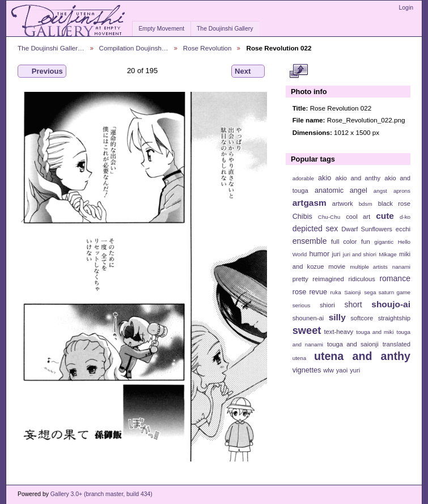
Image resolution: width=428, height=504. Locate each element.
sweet (307, 330)
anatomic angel (341, 190)
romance (395, 278)
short (353, 304)
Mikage (388, 254)
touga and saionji (353, 344)
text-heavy (338, 332)
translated (397, 344)
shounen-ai (308, 318)
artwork (343, 204)
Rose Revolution (207, 48)
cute (385, 216)
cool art (358, 217)
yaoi (342, 370)
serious (302, 305)
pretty (300, 279)
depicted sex (315, 228)
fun (366, 242)
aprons (402, 191)
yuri (355, 370)
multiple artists (369, 267)
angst (380, 191)
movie (337, 266)
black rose (394, 204)
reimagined (328, 279)
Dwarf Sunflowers (367, 229)
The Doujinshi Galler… (51, 48)
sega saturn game (387, 292)
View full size (298, 71)
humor (319, 254)
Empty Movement (161, 29)
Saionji (352, 292)
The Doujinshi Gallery (225, 29)
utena (300, 358)
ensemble (310, 241)
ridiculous (361, 279)
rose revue (310, 292)
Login (406, 8)
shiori (327, 305)
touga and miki (375, 332)
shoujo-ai (391, 304)
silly (337, 317)
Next (248, 71)
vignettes (307, 370)
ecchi (403, 229)
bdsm (366, 204)
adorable (303, 178)
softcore (362, 318)
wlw (329, 370)
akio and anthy (358, 178)
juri (336, 254)
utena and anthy (362, 356)
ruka (336, 292)
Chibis (302, 217)
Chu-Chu (329, 217)
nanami (401, 267)
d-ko (405, 217)
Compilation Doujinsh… (134, 48)
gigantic (384, 242)
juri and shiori (360, 254)
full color (344, 242)
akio (325, 178)
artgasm (310, 203)
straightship (394, 318)
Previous (42, 71)
